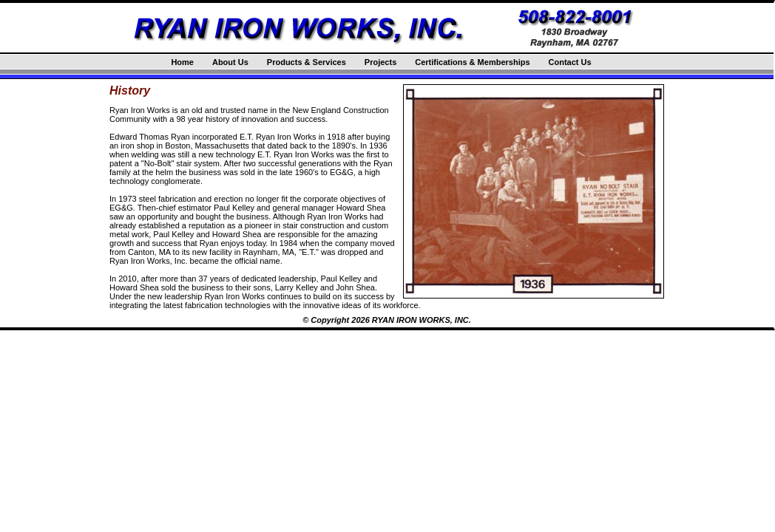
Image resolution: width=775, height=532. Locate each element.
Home (182, 62)
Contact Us (570, 62)
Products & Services (307, 62)
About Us (230, 62)
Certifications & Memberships (472, 62)
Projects (380, 62)
